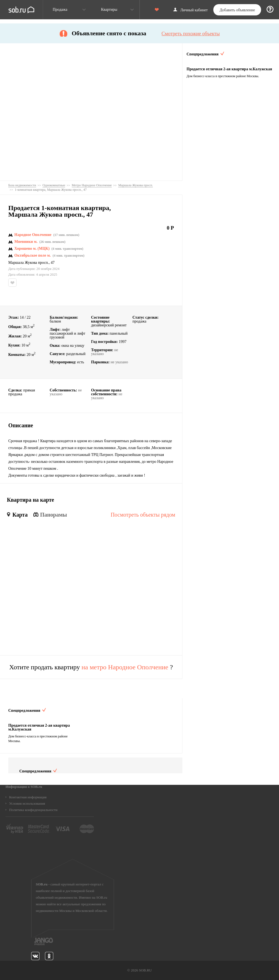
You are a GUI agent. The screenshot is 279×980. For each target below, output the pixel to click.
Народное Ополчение (33, 235)
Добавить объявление (237, 10)
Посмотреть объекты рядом (143, 515)
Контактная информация (28, 797)
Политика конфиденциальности (33, 810)
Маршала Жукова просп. (29, 263)
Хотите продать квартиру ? (91, 667)
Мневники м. (26, 242)
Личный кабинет (194, 10)
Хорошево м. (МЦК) (32, 249)
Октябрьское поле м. (33, 256)
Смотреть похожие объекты (191, 34)
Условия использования (27, 803)
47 (53, 263)
